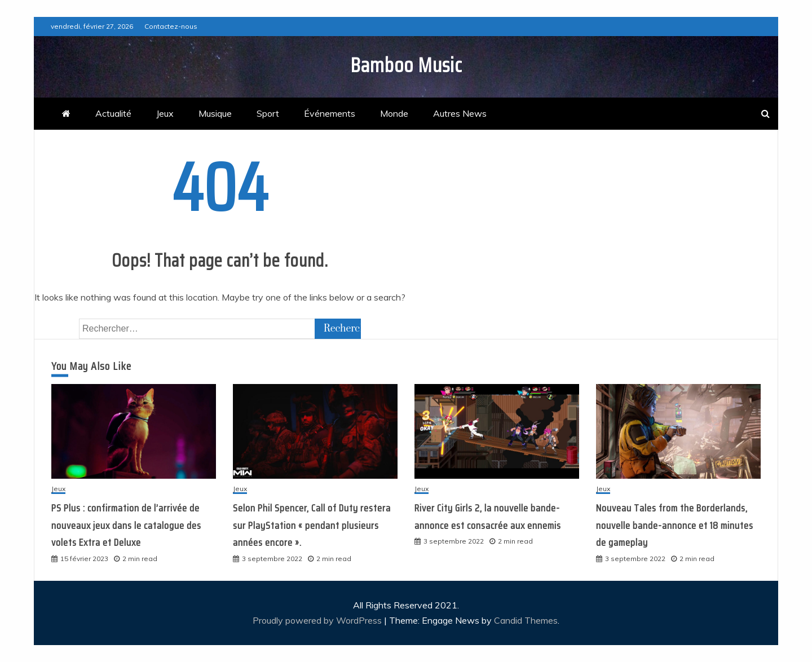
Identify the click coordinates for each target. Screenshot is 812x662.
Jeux (165, 113)
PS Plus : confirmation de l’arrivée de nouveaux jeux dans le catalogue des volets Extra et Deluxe (126, 525)
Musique (215, 113)
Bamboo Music (406, 65)
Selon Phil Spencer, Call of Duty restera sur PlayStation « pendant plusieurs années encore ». (312, 525)
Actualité (113, 113)
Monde (394, 113)
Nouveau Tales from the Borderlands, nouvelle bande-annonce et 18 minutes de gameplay (675, 525)
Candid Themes (526, 620)
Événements (330, 113)
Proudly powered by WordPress (318, 620)
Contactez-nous (171, 26)
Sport (268, 113)
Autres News (460, 113)
